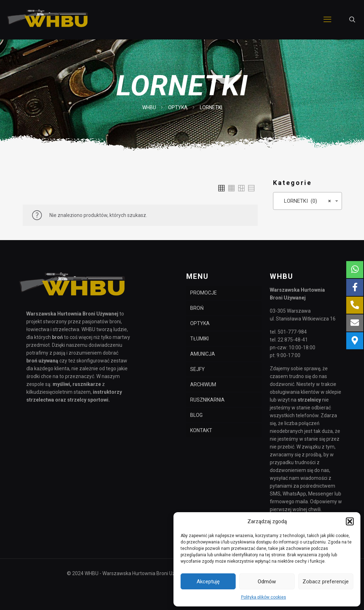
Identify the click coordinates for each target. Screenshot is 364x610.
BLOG (196, 415)
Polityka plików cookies (264, 597)
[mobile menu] (327, 20)
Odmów (267, 582)
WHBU (149, 107)
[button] (350, 521)
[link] (221, 188)
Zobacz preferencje (326, 582)
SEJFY (197, 369)
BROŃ (197, 308)
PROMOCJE (204, 293)
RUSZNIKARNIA (207, 400)
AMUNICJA (203, 354)
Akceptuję (208, 582)
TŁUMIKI (199, 339)
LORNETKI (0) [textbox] (305, 201)
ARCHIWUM (203, 384)
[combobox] (307, 201)
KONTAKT (201, 430)
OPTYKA (178, 107)
